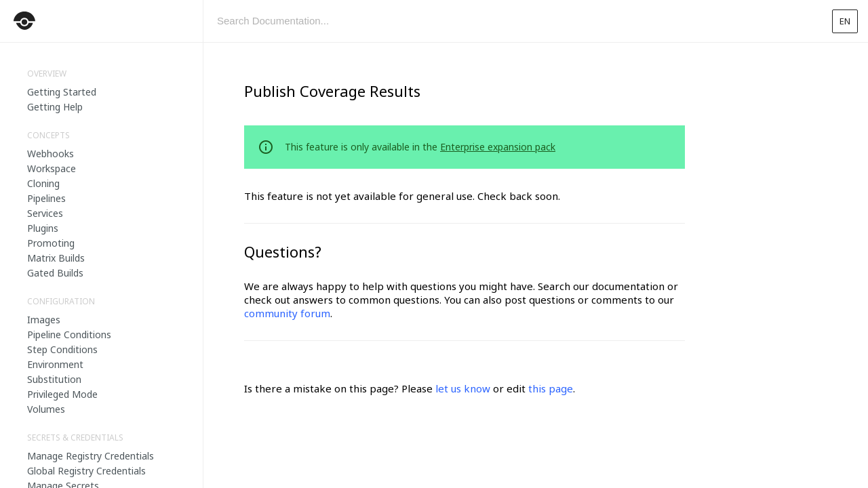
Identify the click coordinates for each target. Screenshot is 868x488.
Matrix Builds (56, 258)
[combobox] (512, 21)
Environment (55, 364)
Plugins (43, 228)
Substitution (54, 379)
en (845, 21)
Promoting (51, 243)
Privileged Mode (62, 394)
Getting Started (62, 92)
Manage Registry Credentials (91, 456)
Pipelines (46, 198)
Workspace (52, 168)
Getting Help (55, 107)
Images (44, 320)
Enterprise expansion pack (498, 147)
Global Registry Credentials (86, 471)
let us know (463, 388)
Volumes (46, 409)
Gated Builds (55, 273)
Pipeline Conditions (69, 334)
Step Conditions (62, 349)
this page (551, 388)
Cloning (43, 183)
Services (45, 213)
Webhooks (51, 154)
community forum (287, 313)
